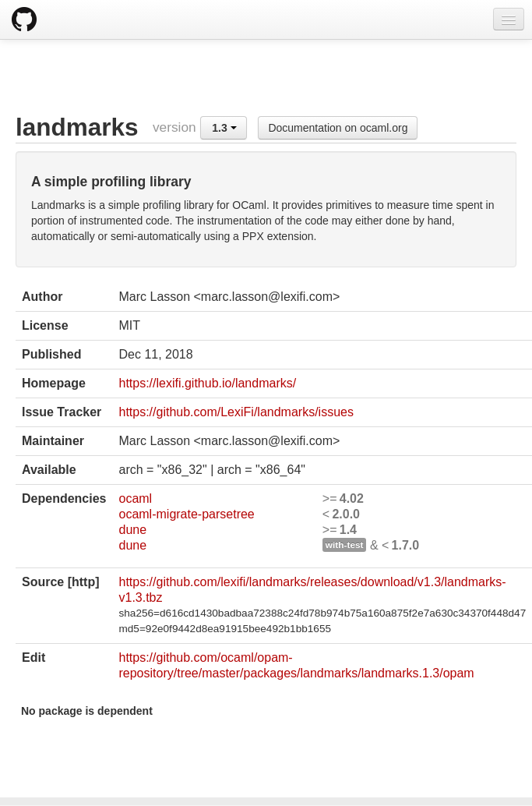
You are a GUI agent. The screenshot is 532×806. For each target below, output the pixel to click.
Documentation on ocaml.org (338, 128)
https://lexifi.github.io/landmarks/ (207, 383)
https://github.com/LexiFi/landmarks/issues (236, 412)
